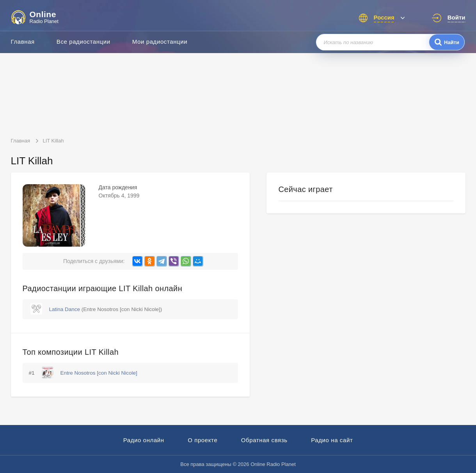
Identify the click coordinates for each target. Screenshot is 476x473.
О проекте (202, 440)
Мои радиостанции (160, 42)
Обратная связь (264, 440)
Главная (23, 42)
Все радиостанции (83, 42)
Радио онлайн (144, 440)
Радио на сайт (332, 440)
